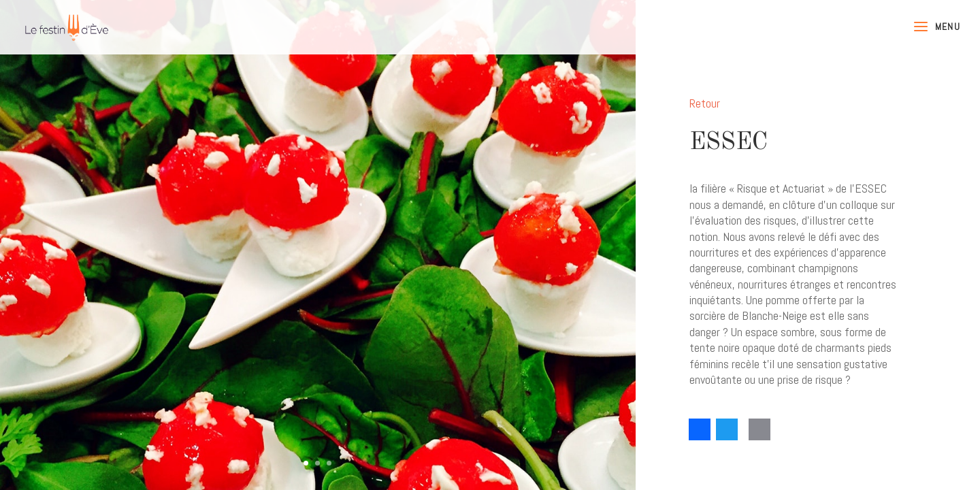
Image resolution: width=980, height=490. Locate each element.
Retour (705, 103)
